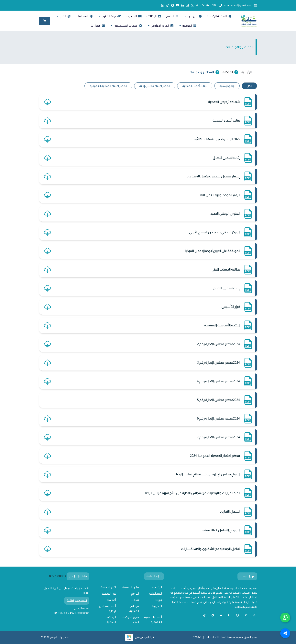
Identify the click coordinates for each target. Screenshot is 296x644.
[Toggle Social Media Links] (285, 633)
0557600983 (211, 5)
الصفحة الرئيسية (219, 16)
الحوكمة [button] (189, 26)
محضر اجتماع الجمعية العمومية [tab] (108, 86)
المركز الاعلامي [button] (162, 26)
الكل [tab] (249, 86)
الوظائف (154, 16)
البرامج (172, 16)
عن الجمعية (109, 594)
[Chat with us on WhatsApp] (285, 618)
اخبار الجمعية (108, 587)
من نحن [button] (194, 16)
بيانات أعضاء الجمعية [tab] (195, 86)
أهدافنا (112, 600)
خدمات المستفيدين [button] (128, 26)
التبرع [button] (65, 16)
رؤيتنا (159, 600)
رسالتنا (135, 600)
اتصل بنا (98, 26)
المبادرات (134, 16)
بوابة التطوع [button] (111, 16)
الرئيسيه (157, 587)
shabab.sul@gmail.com (241, 5)
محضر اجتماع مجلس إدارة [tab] (155, 86)
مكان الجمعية (131, 587)
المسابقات (84, 16)
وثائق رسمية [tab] (227, 86)
